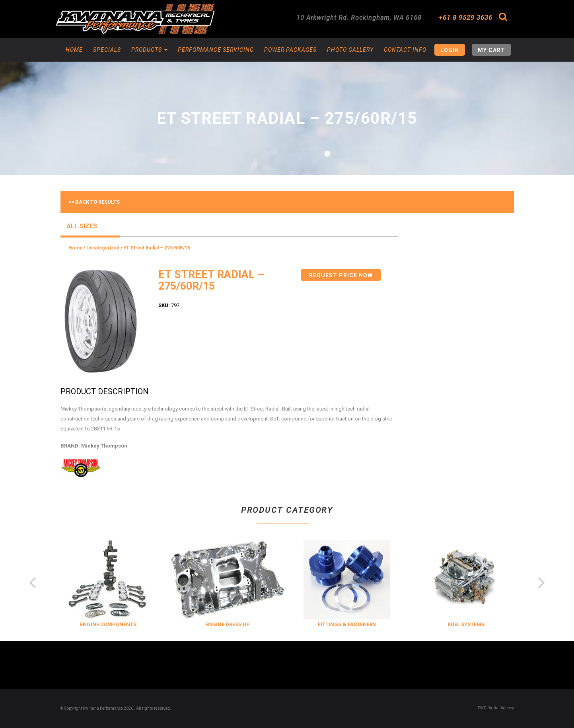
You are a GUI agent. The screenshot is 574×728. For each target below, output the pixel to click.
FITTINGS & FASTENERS (442, 624)
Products (149, 50)
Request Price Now (341, 275)
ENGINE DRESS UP (323, 624)
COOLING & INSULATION (85, 624)
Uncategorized (103, 248)
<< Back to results (94, 202)
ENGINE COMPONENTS (204, 624)
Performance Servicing (216, 50)
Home (74, 50)
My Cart (491, 50)
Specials (107, 50)
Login (450, 50)
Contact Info (405, 50)
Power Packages (290, 50)
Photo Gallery (350, 50)
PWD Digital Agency (496, 708)
